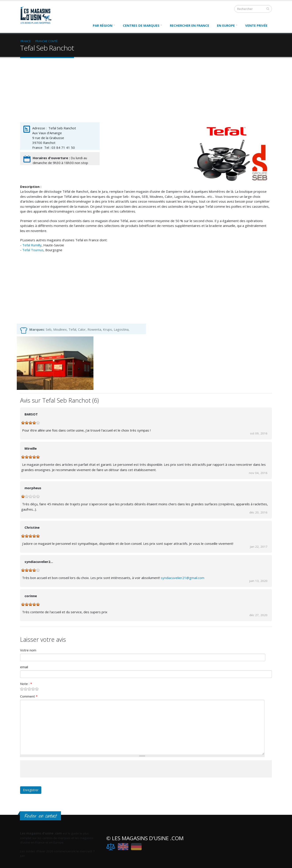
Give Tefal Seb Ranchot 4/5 (33, 689)
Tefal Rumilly (32, 245)
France (26, 41)
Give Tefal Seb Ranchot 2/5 (26, 689)
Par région (103, 25)
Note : (26, 684)
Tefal (27, 250)
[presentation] (54, 769)
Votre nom (28, 650)
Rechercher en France (190, 25)
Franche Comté (46, 41)
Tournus (37, 250)
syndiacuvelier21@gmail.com (183, 578)
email (24, 667)
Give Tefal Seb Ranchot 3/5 (29, 689)
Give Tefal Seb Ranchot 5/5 (37, 689)
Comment (29, 696)
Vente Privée (256, 25)
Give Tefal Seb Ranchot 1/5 (22, 689)
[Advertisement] (146, 91)
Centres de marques (141, 25)
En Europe (226, 25)
